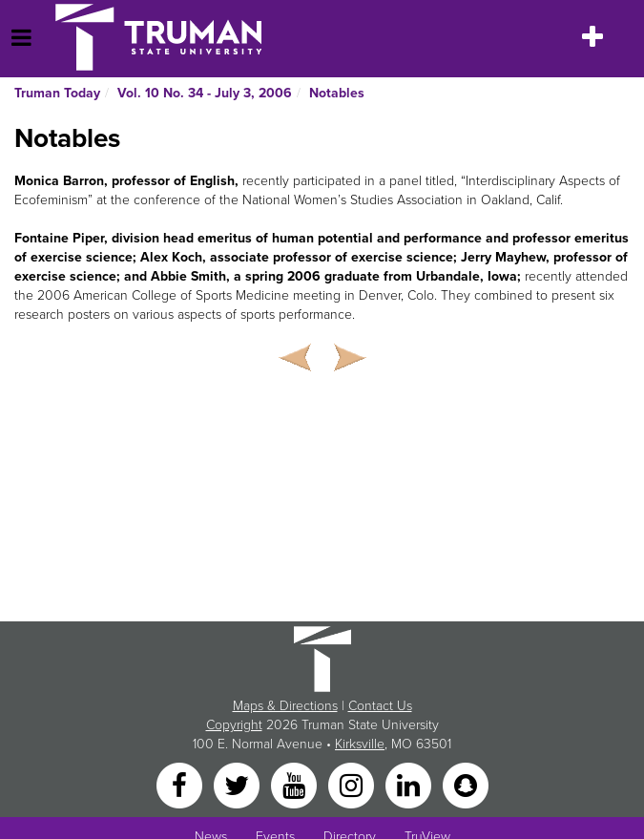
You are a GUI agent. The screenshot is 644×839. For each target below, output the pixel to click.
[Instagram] (353, 785)
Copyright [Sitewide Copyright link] (234, 725)
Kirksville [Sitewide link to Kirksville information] (360, 744)
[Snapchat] (466, 785)
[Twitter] (239, 785)
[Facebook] (181, 785)
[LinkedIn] (410, 785)
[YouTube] (296, 785)
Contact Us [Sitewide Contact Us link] (380, 706)
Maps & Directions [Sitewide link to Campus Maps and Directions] (285, 706)
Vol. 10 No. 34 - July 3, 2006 (205, 93)
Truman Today (57, 93)
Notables (337, 93)
